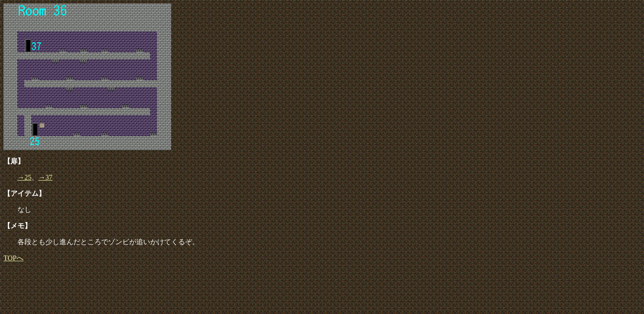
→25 (24, 177)
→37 (45, 177)
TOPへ (14, 258)
